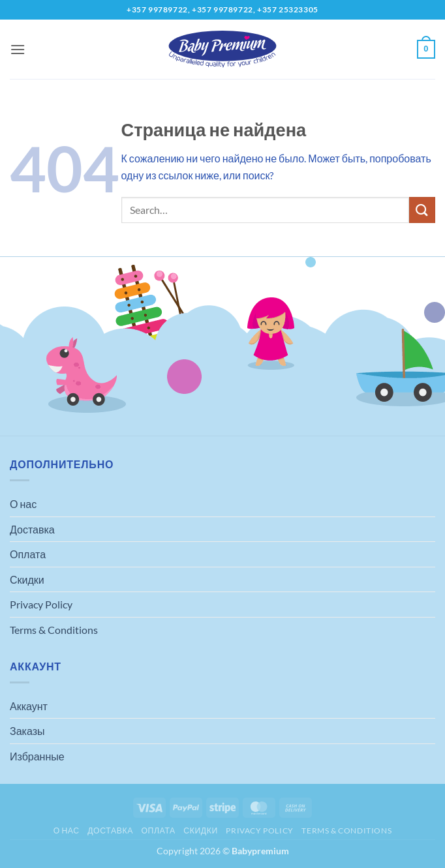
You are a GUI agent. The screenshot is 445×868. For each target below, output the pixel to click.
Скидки (27, 579)
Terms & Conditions (54, 630)
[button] (18, 49)
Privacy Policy (41, 604)
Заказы (27, 731)
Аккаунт (29, 706)
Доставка (32, 529)
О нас (23, 504)
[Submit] (422, 210)
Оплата (28, 554)
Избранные (37, 756)
